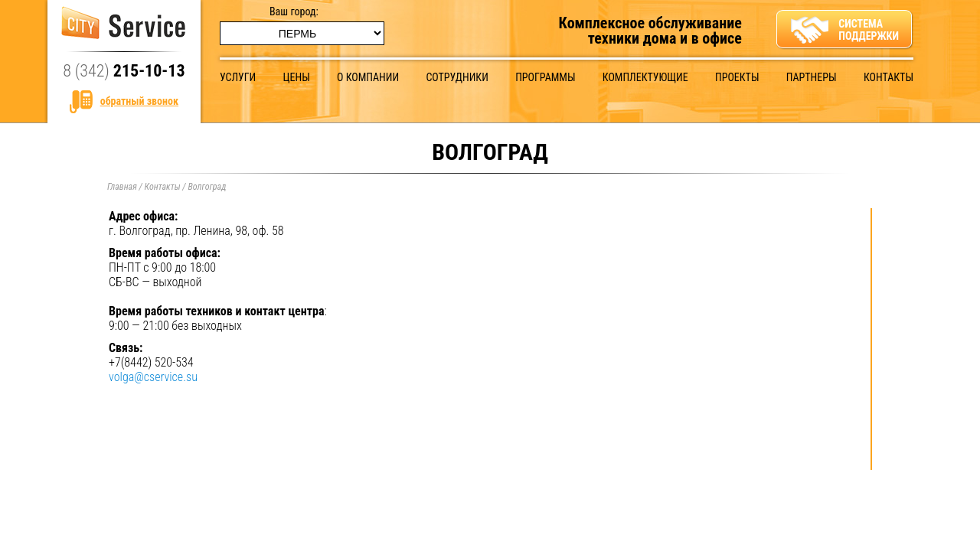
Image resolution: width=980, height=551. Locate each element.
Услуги (238, 77)
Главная (122, 187)
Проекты (737, 77)
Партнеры (812, 77)
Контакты (889, 77)
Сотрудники (457, 77)
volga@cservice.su (153, 377)
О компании (368, 77)
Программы (545, 77)
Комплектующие (645, 77)
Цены (297, 77)
